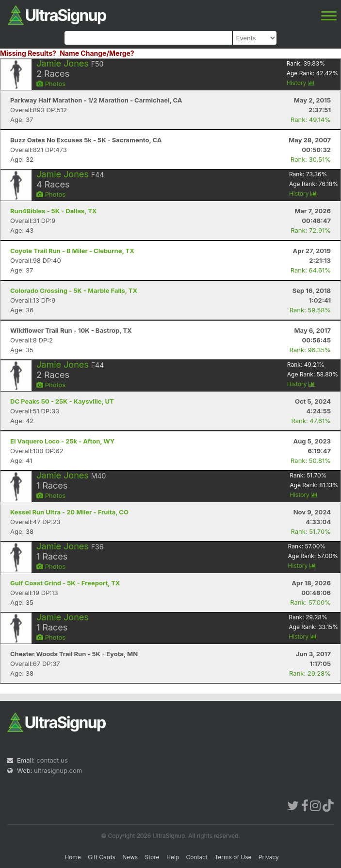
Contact (197, 857)
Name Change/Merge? (97, 53)
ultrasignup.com (58, 770)
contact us (52, 760)
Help (173, 857)
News (130, 857)
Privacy (269, 857)
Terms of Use (233, 857)
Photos (51, 84)
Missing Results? (28, 53)
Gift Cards (102, 857)
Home (73, 857)
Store (152, 857)
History (301, 83)
